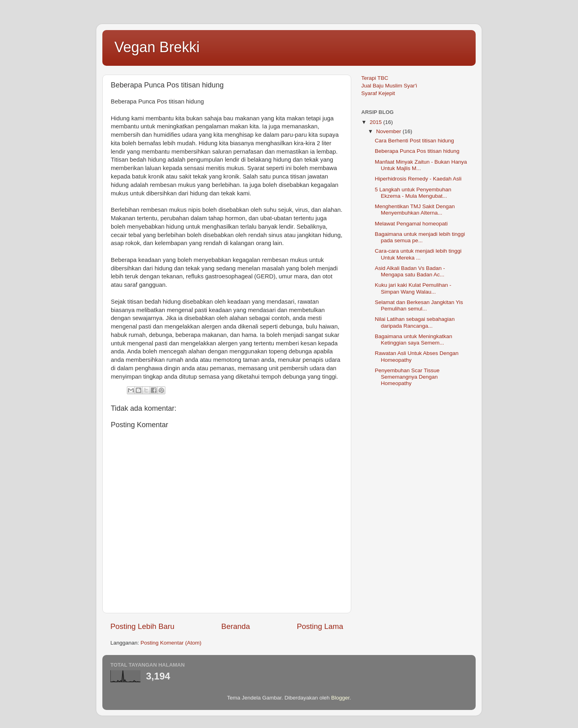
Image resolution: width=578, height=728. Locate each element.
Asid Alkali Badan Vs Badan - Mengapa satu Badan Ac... (410, 271)
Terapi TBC (375, 78)
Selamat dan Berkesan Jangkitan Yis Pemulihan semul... (419, 305)
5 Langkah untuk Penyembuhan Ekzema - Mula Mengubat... (413, 193)
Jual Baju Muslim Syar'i (389, 86)
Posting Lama (320, 626)
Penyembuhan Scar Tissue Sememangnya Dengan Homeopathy (407, 377)
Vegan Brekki (157, 47)
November (389, 131)
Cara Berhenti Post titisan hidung (414, 141)
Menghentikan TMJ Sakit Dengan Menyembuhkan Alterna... (415, 210)
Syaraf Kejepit (378, 93)
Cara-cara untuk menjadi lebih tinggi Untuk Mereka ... (418, 254)
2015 (377, 122)
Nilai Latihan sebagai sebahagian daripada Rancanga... (415, 322)
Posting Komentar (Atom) (171, 643)
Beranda (235, 626)
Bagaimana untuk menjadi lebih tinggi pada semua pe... (420, 237)
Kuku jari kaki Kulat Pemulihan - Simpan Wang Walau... (413, 288)
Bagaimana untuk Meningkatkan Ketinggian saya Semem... (414, 340)
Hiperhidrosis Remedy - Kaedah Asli (418, 179)
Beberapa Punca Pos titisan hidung (417, 151)
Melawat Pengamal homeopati (411, 224)
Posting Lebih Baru (142, 626)
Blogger (340, 698)
